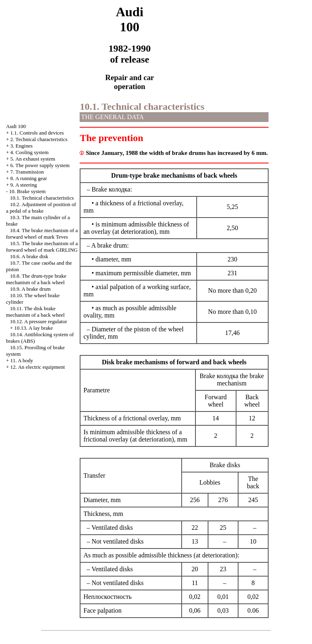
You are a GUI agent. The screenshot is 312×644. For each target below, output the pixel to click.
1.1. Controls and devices (37, 133)
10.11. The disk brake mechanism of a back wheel (35, 312)
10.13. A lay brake (34, 328)
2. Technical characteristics (39, 139)
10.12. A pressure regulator (39, 321)
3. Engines (21, 146)
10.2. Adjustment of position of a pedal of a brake (41, 208)
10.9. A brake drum (30, 289)
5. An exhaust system (33, 159)
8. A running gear (28, 178)
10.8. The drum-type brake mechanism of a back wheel (36, 279)
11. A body (22, 360)
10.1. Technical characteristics (42, 198)
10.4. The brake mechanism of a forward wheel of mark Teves (42, 234)
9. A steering (23, 185)
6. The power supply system (40, 165)
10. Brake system (27, 191)
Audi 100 (16, 126)
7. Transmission (27, 172)
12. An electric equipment (37, 367)
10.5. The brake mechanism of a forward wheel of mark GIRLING (42, 247)
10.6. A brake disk (29, 256)
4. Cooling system (29, 152)
